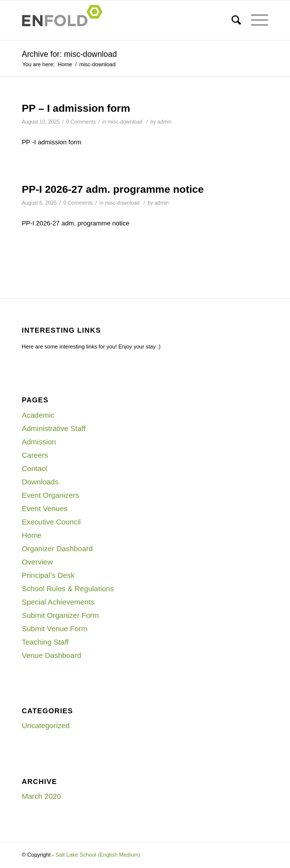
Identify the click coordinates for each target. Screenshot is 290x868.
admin (165, 122)
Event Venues (45, 508)
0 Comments (81, 122)
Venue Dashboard (51, 655)
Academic (38, 415)
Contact (35, 468)
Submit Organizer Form (60, 615)
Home (32, 535)
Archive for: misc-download (69, 54)
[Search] (231, 20)
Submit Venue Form (55, 629)
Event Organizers (50, 495)
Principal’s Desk (48, 575)
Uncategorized (46, 725)
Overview (37, 562)
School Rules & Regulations (68, 588)
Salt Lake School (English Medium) (98, 855)
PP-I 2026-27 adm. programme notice (113, 189)
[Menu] (255, 20)
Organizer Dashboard (57, 548)
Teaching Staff (45, 642)
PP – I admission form (76, 108)
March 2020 (41, 796)
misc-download (125, 122)
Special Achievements (58, 602)
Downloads (40, 482)
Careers (35, 455)
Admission (39, 442)
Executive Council (51, 522)
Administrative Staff (54, 428)
